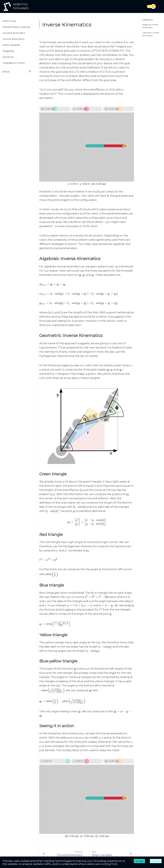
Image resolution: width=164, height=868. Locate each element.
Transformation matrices (16, 27)
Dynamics (8, 57)
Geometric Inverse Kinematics (151, 34)
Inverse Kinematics (13, 39)
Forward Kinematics (14, 33)
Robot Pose (9, 21)
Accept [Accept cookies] (139, 861)
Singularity (8, 51)
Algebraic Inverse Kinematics (150, 26)
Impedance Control (14, 63)
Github (16, 72)
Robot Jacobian (11, 45)
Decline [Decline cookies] (156, 861)
